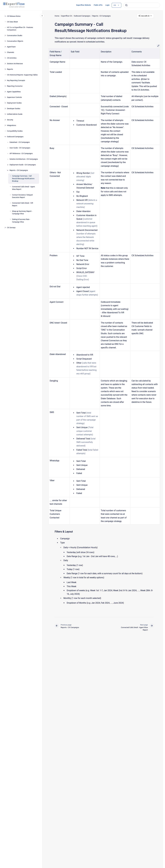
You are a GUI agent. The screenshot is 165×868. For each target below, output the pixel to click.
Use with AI (145, 16)
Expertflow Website (83, 5)
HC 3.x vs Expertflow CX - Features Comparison (20, 29)
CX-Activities (12, 58)
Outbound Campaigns (15, 137)
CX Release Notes (14, 16)
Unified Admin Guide (15, 114)
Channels (11, 52)
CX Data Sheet (12, 22)
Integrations (12, 125)
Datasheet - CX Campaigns (20, 142)
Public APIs (98, 5)
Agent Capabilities (14, 92)
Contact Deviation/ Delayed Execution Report (22, 196)
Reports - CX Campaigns (19, 170)
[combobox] (142, 5)
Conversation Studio (15, 35)
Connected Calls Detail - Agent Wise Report (24, 188)
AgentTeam (11, 47)
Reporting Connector (15, 86)
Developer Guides (14, 109)
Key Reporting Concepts (16, 80)
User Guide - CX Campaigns (20, 148)
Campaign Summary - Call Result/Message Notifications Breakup (23, 178)
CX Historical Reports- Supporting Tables (22, 75)
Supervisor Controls (14, 97)
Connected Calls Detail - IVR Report (23, 204)
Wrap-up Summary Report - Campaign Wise (22, 212)
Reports (10, 69)
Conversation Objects (15, 41)
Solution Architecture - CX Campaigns (24, 159)
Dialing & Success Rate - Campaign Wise (21, 221)
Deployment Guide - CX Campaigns (23, 165)
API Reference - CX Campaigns (21, 153)
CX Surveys (11, 228)
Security (10, 120)
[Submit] (126, 5)
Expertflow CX (66, 16)
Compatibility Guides (15, 131)
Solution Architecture (15, 64)
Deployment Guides (14, 103)
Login (107, 5)
